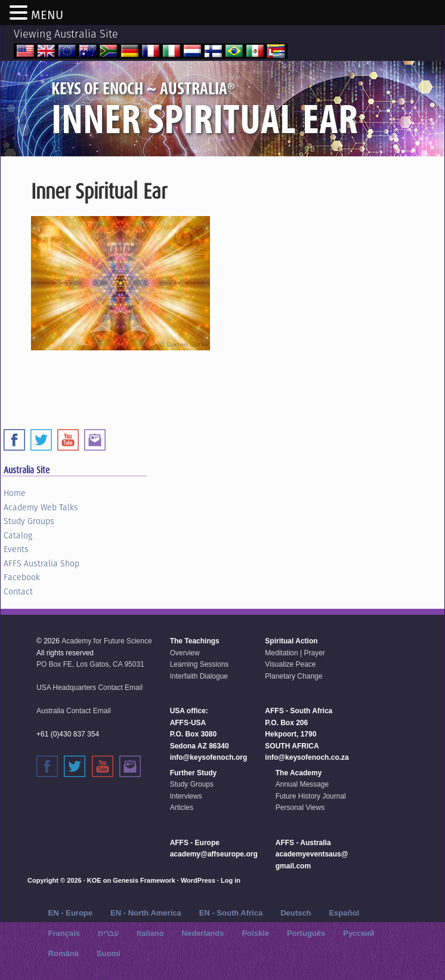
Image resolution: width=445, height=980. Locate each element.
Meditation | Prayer (295, 653)
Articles (182, 808)
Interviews (186, 796)
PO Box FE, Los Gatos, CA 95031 (90, 664)
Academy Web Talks (41, 507)
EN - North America (146, 913)
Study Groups (29, 521)
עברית (108, 933)
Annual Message (302, 784)
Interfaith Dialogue (199, 676)
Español (344, 913)
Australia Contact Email (74, 711)
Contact (18, 591)
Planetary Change (293, 676)
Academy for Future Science (106, 641)
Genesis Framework (144, 880)
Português (306, 933)
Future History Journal (311, 796)
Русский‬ (359, 933)
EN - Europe (70, 913)
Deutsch (296, 913)
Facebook (22, 577)
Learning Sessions (200, 664)
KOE (94, 880)
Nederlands (203, 933)
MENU (47, 15)
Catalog (18, 535)
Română (64, 953)
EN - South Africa (231, 913)
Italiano (150, 933)
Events (16, 549)
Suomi (109, 953)
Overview (185, 653)
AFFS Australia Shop (41, 563)
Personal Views (300, 808)
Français (64, 933)
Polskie (255, 933)
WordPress (198, 880)
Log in (231, 880)
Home (15, 493)
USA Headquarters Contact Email (89, 688)
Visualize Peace (290, 664)
